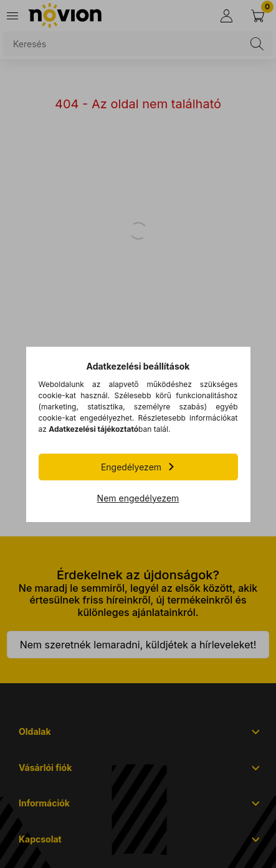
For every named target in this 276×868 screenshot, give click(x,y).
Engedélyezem (131, 467)
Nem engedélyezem (138, 498)
